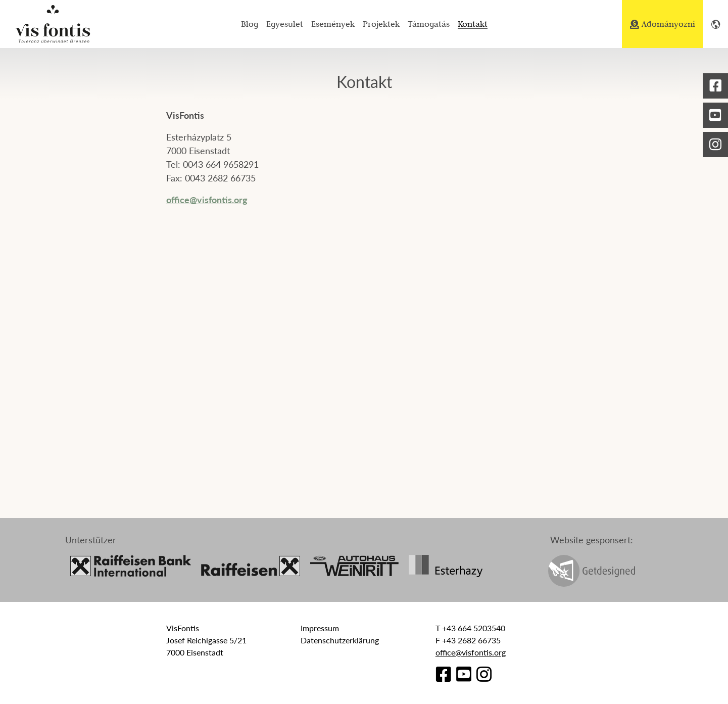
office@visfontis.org (207, 200)
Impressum (320, 628)
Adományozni (663, 24)
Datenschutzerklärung (340, 640)
